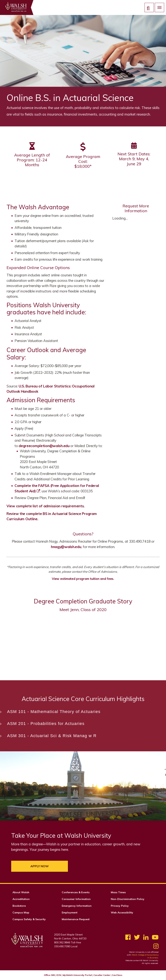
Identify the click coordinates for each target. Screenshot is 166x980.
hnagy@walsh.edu (66, 547)
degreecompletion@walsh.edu (44, 446)
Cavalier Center (102, 975)
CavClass (117, 975)
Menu (158, 7)
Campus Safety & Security (29, 919)
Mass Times (118, 892)
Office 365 (49, 975)
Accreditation (21, 899)
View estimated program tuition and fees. (83, 579)
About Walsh (21, 892)
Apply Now (40, 866)
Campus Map (21, 912)
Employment (70, 912)
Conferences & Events (76, 892)
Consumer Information (76, 899)
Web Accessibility (122, 912)
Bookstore (19, 906)
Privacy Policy (120, 906)
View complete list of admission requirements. (46, 506)
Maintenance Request (76, 919)
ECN (59, 975)
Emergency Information (77, 906)
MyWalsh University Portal (77, 975)
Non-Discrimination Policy (128, 899)
